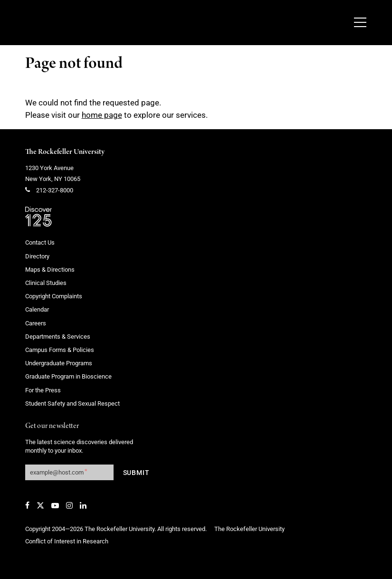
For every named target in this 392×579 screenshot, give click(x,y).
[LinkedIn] (83, 505)
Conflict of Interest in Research (67, 541)
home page (102, 115)
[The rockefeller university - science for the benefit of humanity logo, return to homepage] (127, 23)
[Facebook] (27, 505)
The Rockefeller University (65, 152)
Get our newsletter (52, 426)
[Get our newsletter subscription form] (69, 472)
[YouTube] (55, 505)
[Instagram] (69, 505)
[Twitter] (40, 505)
